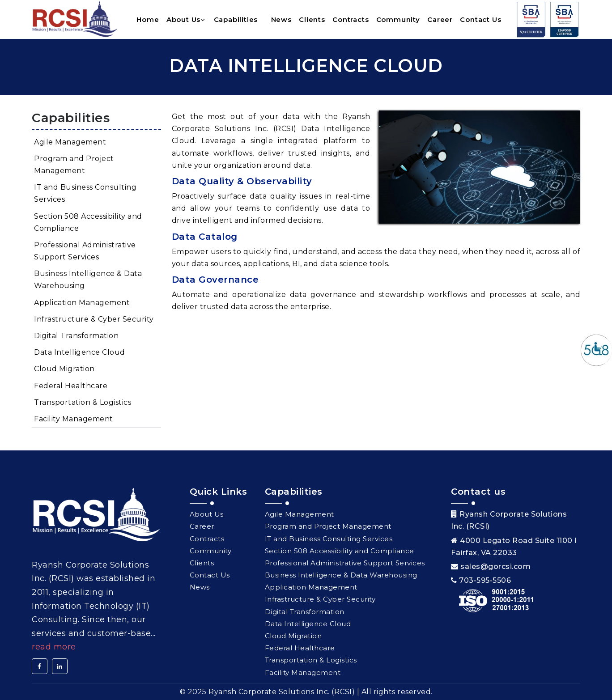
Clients (312, 19)
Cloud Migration (64, 369)
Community (398, 19)
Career (440, 19)
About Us (183, 19)
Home (148, 19)
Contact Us (480, 19)
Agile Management (70, 142)
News (281, 19)
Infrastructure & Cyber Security (94, 319)
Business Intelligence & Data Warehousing (88, 280)
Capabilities (236, 19)
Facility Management (74, 419)
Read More (54, 647)
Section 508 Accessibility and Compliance (88, 222)
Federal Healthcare (71, 386)
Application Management (82, 303)
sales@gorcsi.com (495, 566)
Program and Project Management (74, 165)
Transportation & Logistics (83, 402)
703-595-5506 (485, 580)
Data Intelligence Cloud (80, 352)
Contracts (351, 19)
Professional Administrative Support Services (85, 251)
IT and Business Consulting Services (85, 193)
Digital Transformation (76, 336)
